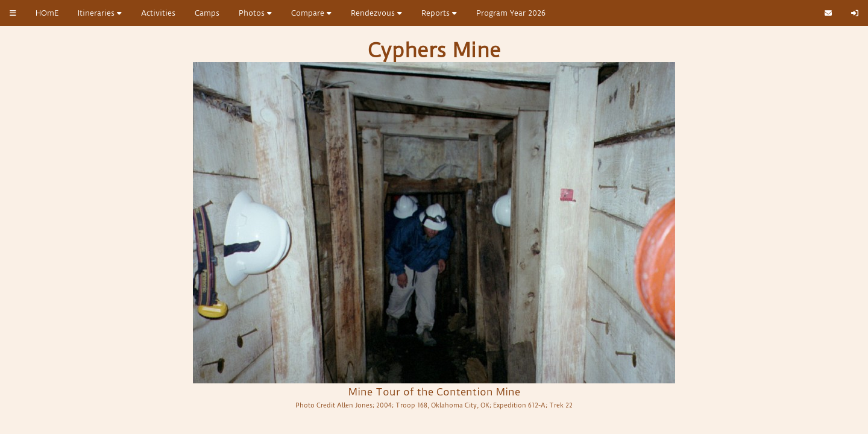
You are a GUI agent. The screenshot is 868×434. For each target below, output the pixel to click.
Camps (207, 13)
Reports (439, 13)
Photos (255, 13)
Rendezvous (376, 13)
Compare (311, 13)
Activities (158, 13)
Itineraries (100, 13)
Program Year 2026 (511, 13)
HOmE (47, 13)
